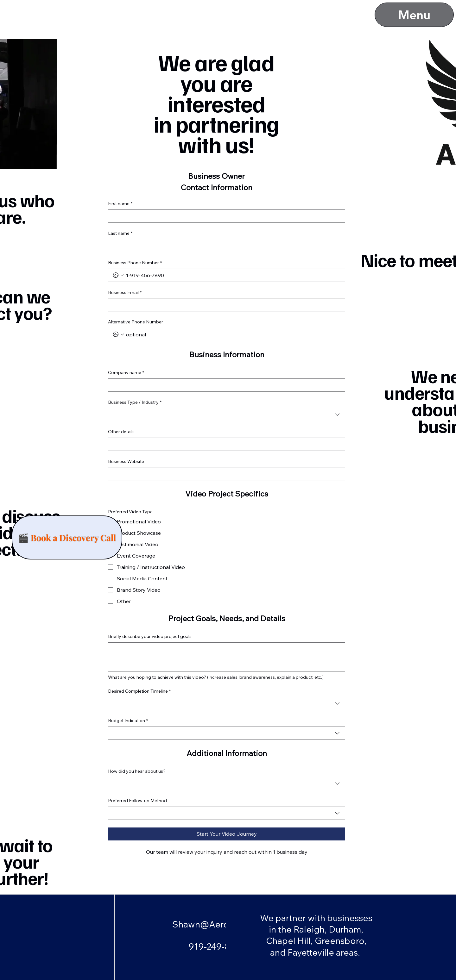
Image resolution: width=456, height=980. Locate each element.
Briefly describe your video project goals (150, 636)
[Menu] (414, 15)
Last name (120, 234)
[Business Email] (225, 305)
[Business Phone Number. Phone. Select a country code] (118, 275)
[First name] (225, 216)
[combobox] (227, 415)
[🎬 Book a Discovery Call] (67, 537)
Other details (121, 432)
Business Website (126, 461)
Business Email (125, 293)
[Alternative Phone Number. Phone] (233, 334)
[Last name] (225, 246)
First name (120, 204)
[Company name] (225, 385)
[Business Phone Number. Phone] (233, 275)
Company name (126, 373)
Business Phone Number (135, 263)
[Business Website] (225, 474)
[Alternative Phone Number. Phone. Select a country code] (118, 334)
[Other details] (225, 444)
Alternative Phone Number (136, 322)
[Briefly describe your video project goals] (227, 657)
